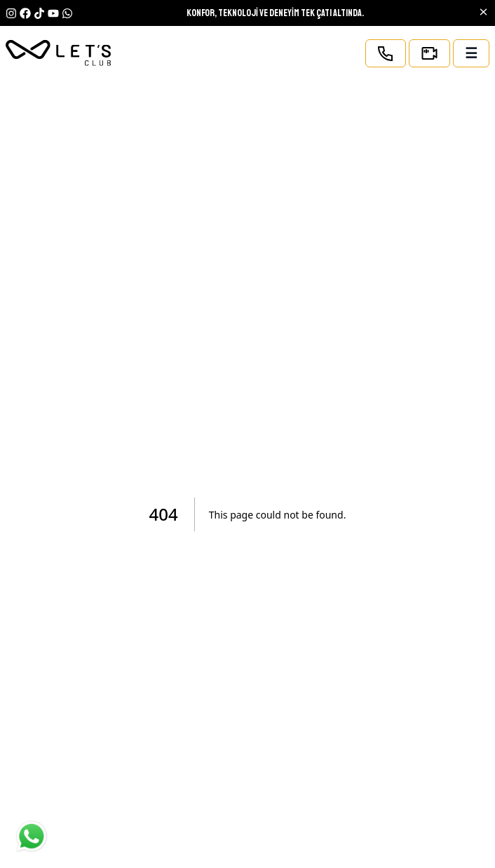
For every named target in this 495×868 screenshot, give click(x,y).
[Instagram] (11, 13)
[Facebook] (25, 13)
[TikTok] (39, 13)
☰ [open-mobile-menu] (471, 53)
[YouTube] (67, 13)
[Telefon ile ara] (386, 53)
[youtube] (53, 13)
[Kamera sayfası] (429, 53)
